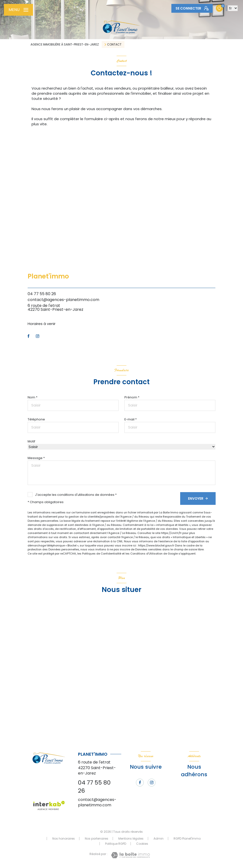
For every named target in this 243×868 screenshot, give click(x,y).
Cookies (142, 844)
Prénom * (132, 397)
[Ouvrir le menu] (18, 10)
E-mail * (131, 419)
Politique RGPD (116, 844)
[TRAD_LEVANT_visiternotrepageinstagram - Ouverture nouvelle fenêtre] (38, 336)
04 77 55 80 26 (42, 294)
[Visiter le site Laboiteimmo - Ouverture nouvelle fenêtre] (130, 855)
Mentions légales (131, 839)
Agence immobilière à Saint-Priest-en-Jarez (65, 44)
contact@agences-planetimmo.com (63, 300)
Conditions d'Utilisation (146, 554)
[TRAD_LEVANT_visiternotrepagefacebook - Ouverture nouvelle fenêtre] (28, 336)
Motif (31, 441)
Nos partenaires (97, 839)
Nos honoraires (64, 839)
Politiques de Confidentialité (102, 554)
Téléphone (36, 419)
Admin (159, 839)
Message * (36, 458)
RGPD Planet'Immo (187, 839)
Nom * (33, 397)
